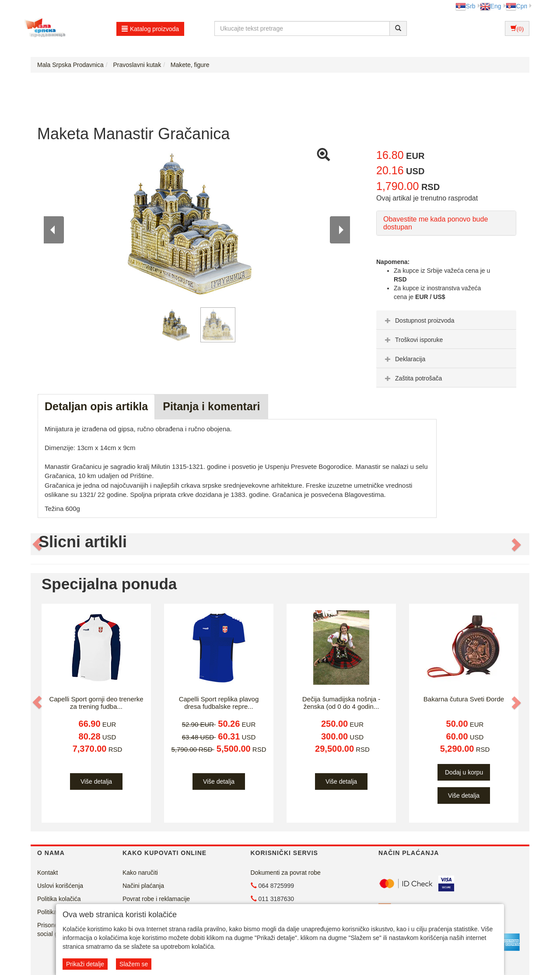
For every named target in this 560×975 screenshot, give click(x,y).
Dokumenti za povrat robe (286, 873)
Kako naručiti (140, 873)
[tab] (446, 320)
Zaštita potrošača (412, 378)
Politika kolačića (59, 899)
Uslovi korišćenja (60, 886)
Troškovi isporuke (413, 340)
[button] (38, 544)
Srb (465, 6)
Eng (491, 6)
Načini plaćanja (143, 886)
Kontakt (47, 873)
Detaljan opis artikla (96, 406)
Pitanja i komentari (211, 406)
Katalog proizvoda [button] (150, 29)
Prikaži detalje (85, 964)
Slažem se (134, 964)
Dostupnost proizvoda (418, 320)
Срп (516, 6)
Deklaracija (404, 359)
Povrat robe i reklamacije (156, 899)
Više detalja (96, 781)
